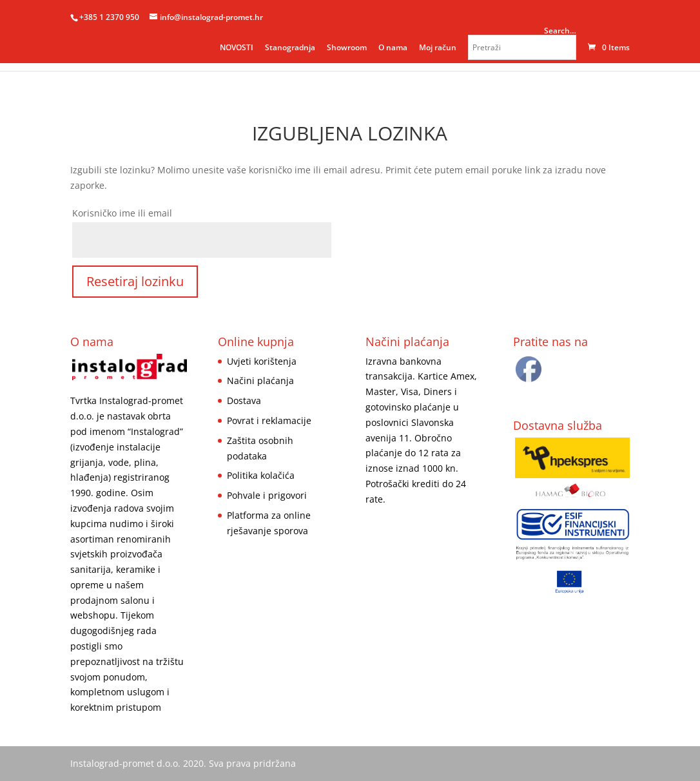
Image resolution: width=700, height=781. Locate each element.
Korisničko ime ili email (122, 213)
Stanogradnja (290, 47)
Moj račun (438, 47)
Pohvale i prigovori (267, 495)
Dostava (244, 400)
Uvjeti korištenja (262, 361)
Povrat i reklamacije (269, 420)
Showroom (347, 47)
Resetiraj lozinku (135, 281)
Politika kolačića (261, 475)
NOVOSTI (237, 47)
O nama (393, 47)
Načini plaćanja (260, 381)
